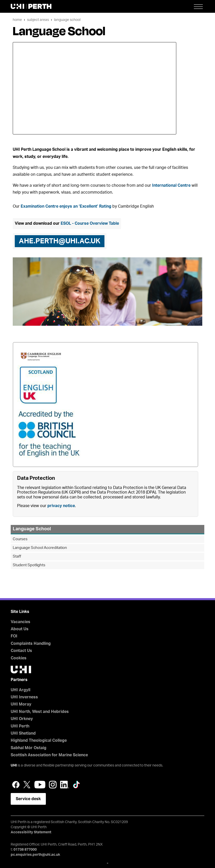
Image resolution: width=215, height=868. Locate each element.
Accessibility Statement (31, 832)
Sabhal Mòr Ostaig (29, 748)
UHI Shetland (23, 733)
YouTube (40, 785)
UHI (14, 765)
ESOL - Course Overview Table (90, 223)
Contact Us (21, 651)
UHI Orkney (22, 719)
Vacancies (21, 622)
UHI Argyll (21, 690)
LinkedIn (65, 785)
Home (17, 20)
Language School (67, 20)
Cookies (19, 658)
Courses (20, 539)
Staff (17, 556)
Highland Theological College (39, 740)
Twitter (27, 785)
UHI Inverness (24, 697)
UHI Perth (20, 726)
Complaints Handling (31, 644)
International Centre (171, 185)
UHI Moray (21, 704)
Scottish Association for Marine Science (49, 755)
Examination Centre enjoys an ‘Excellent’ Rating (66, 206)
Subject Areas (38, 20)
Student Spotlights (29, 565)
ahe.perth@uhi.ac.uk (60, 241)
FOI (14, 636)
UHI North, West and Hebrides (40, 712)
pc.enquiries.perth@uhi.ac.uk (35, 855)
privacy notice (61, 506)
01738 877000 (25, 850)
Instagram (53, 785)
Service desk (28, 799)
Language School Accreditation (40, 548)
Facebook (16, 785)
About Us (20, 629)
